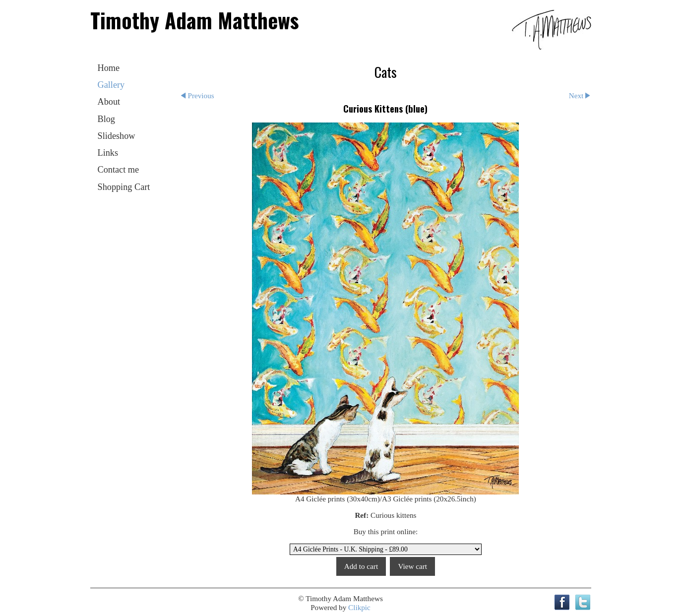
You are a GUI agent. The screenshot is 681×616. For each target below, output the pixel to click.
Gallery (111, 85)
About (109, 102)
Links (108, 153)
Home (109, 68)
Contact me (119, 170)
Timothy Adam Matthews (194, 20)
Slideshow (117, 136)
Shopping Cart (124, 187)
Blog (106, 119)
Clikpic (359, 607)
